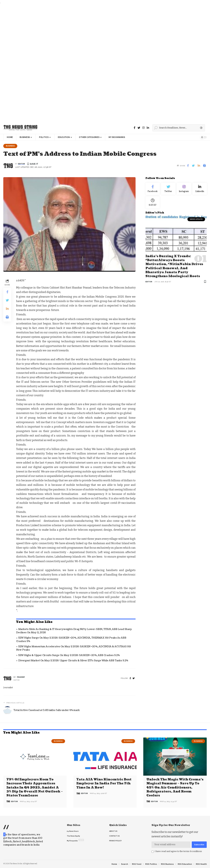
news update (196, 221)
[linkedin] (148, 128)
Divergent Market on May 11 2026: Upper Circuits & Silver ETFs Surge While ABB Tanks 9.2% (73, 661)
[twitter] (134, 679)
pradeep (21, 677)
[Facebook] (135, 128)
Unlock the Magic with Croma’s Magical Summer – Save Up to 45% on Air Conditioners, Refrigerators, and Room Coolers (175, 788)
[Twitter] (139, 128)
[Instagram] (184, 189)
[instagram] (143, 128)
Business (11, 146)
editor (21, 164)
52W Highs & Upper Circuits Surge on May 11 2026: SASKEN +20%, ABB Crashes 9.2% (69, 655)
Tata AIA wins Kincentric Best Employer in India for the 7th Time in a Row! (104, 784)
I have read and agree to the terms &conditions (178, 851)
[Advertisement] (99, 63)
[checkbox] (153, 852)
